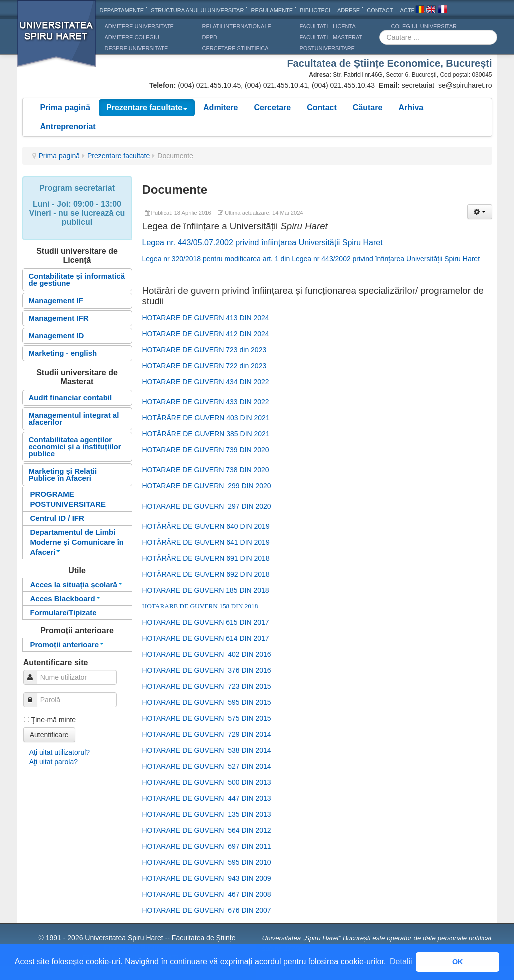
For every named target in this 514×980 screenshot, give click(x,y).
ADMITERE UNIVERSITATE (139, 26)
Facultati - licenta (328, 26)
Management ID (56, 336)
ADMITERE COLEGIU (132, 37)
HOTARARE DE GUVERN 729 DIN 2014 (207, 734)
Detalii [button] (401, 962)
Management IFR (59, 318)
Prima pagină (65, 107)
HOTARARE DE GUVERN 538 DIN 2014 (207, 750)
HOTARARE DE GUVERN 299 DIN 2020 (207, 486)
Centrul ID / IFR (57, 518)
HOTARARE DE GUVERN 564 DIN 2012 (207, 830)
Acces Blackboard (65, 598)
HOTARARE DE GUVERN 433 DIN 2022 (206, 402)
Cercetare (272, 107)
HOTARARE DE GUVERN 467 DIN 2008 (207, 894)
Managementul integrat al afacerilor (74, 419)
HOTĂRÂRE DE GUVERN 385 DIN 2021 (206, 434)
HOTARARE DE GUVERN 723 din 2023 (204, 350)
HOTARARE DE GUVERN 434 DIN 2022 (206, 382)
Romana (420, 11)
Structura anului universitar (197, 10)
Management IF (56, 301)
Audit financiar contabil (70, 398)
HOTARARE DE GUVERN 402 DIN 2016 (207, 654)
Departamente (122, 10)
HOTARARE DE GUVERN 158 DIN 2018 (200, 606)
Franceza (443, 11)
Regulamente (272, 10)
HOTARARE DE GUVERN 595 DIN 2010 (207, 862)
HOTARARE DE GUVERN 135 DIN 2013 (207, 814)
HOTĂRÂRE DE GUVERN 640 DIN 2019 (206, 526)
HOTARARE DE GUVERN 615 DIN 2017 (206, 622)
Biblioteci (315, 10)
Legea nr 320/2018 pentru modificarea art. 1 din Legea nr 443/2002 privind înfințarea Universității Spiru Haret (311, 259)
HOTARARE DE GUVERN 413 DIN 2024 (206, 318)
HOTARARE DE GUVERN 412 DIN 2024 (206, 334)
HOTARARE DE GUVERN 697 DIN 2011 (207, 846)
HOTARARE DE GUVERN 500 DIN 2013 (207, 782)
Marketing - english (63, 353)
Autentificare (49, 735)
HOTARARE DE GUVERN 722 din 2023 (204, 366)
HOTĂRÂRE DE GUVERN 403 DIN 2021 (206, 418)
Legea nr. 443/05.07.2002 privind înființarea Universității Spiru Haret (263, 242)
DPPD (210, 37)
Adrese (349, 10)
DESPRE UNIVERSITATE (136, 48)
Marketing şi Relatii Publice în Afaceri (63, 475)
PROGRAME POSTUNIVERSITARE (68, 499)
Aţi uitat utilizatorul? (59, 752)
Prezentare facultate (147, 107)
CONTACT (380, 10)
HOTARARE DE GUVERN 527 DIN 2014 (207, 766)
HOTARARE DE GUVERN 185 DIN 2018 (206, 590)
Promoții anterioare (67, 644)
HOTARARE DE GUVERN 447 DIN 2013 (207, 798)
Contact (322, 107)
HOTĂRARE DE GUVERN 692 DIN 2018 (206, 574)
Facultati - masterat (331, 37)
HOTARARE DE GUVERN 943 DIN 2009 (207, 878)
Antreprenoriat (68, 126)
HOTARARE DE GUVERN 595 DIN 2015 (207, 702)
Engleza (431, 11)
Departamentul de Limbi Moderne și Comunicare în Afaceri (77, 542)
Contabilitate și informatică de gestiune (77, 280)
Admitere (220, 107)
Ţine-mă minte (53, 720)
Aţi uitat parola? (53, 762)
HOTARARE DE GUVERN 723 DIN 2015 (207, 686)
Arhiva (411, 107)
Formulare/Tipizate (63, 612)
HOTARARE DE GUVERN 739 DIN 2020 (206, 450)
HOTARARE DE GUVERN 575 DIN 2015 (207, 718)
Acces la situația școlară (76, 584)
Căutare (368, 107)
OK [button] (458, 962)
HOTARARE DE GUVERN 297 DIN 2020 (207, 506)
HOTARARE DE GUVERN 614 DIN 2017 (206, 638)
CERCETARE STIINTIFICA (235, 48)
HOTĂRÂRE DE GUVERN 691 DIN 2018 (206, 558)
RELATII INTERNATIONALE (237, 26)
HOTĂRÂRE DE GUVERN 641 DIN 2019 (206, 542)
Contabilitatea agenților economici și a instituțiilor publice (75, 447)
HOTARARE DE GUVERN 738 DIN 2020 (206, 470)
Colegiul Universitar (424, 26)
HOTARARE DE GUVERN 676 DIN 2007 (207, 910)
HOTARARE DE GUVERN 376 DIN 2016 (207, 670)
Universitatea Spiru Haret (57, 40)
